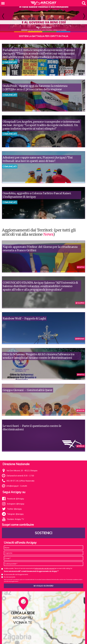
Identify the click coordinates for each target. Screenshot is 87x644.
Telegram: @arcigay (15, 514)
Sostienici (43, 533)
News (48, 234)
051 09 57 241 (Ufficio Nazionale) (20, 481)
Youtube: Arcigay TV (15, 519)
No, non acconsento (9, 577)
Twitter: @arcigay (14, 509)
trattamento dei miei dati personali (44, 568)
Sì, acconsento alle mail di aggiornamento (16, 574)
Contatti (23, 486)
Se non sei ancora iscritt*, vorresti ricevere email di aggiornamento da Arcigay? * (31, 571)
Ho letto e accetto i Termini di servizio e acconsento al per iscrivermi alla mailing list (38, 568)
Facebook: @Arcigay (16, 499)
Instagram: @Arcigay (16, 504)
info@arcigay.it (13, 486)
